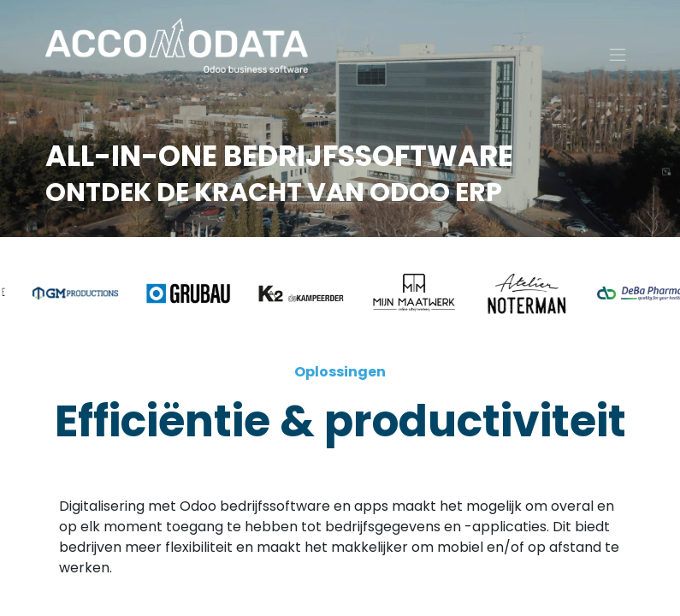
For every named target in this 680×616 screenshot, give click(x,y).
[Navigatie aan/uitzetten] (618, 60)
